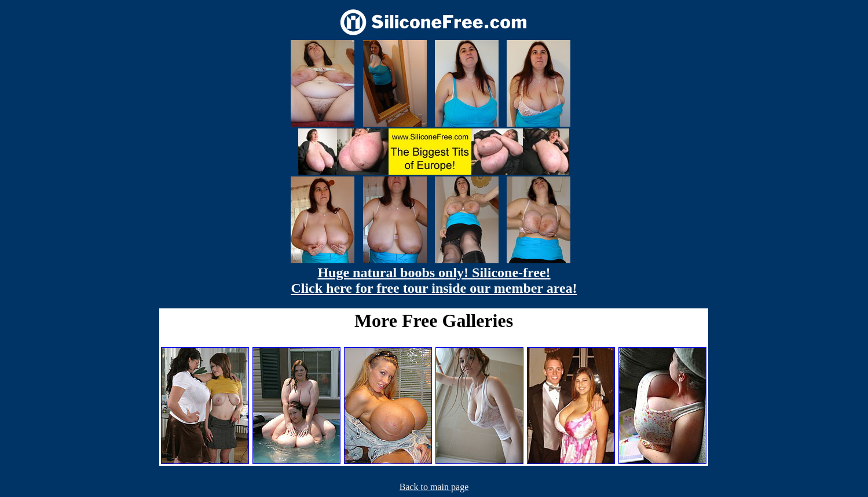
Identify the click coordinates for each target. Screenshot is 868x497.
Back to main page (434, 487)
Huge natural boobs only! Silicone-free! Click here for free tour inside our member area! (434, 280)
